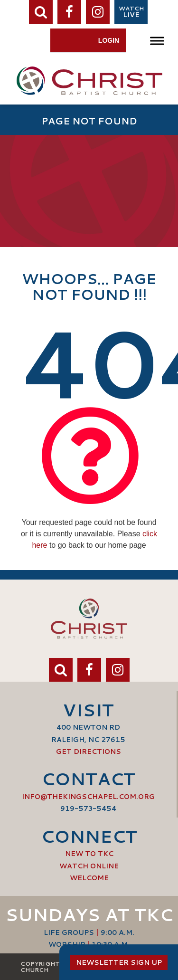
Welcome (89, 878)
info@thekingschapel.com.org (88, 797)
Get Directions (89, 752)
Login (109, 40)
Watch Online (89, 866)
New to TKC (89, 854)
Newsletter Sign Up (119, 962)
